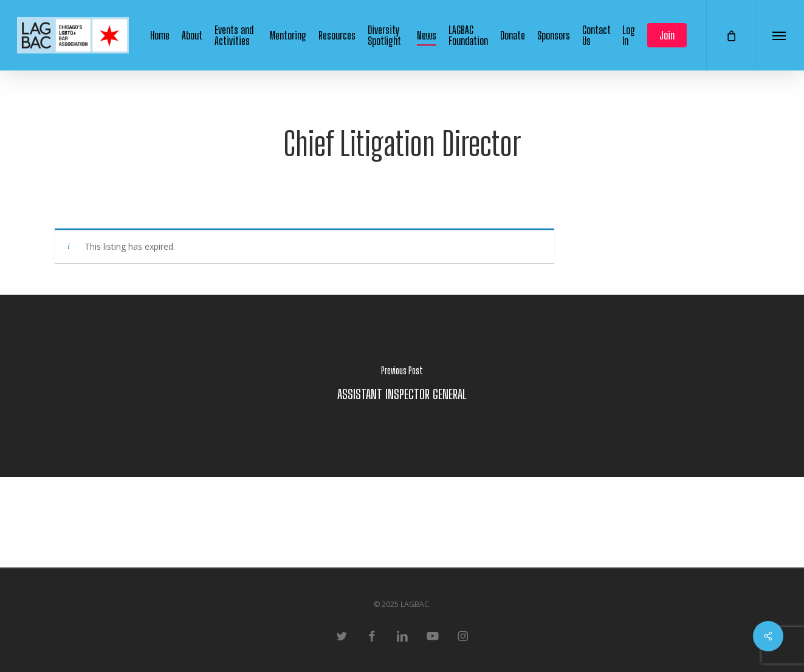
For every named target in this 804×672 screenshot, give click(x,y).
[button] (779, 35)
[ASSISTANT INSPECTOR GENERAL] (402, 386)
